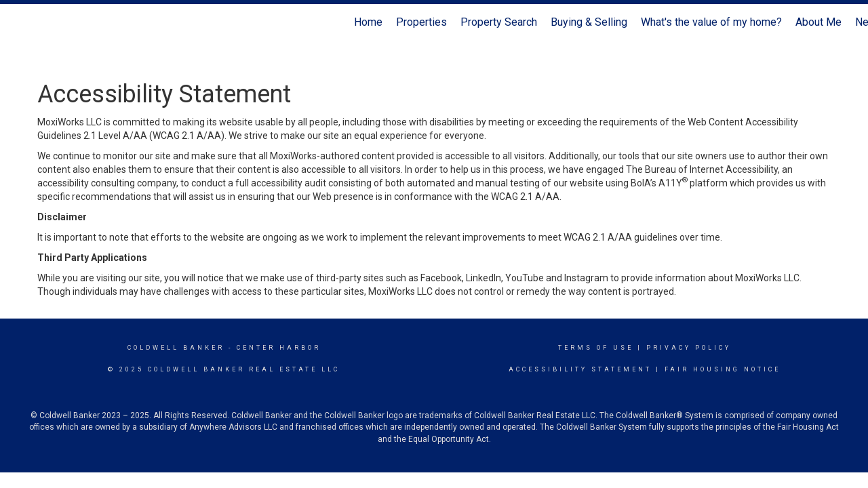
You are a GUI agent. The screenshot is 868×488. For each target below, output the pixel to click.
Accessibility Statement (580, 369)
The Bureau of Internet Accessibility (702, 169)
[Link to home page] (17, 22)
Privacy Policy (689, 348)
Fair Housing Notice (723, 369)
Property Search (499, 22)
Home (368, 22)
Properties (421, 22)
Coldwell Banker (176, 348)
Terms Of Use (596, 348)
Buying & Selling (589, 22)
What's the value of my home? (711, 22)
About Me (818, 22)
